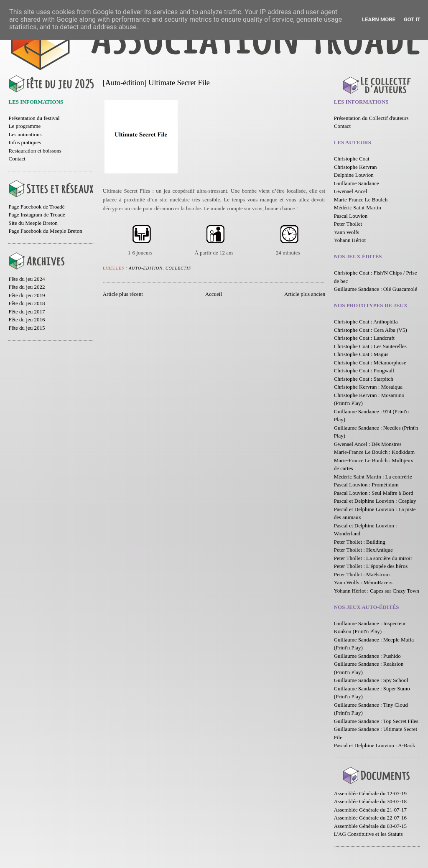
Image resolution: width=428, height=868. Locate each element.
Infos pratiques (25, 142)
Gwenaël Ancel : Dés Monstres (368, 444)
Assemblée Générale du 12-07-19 (370, 793)
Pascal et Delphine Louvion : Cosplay (375, 501)
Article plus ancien (305, 294)
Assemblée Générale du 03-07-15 (370, 826)
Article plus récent (123, 294)
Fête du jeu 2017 (27, 312)
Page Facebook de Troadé (36, 207)
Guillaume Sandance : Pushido (367, 656)
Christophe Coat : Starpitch (364, 379)
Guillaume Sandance (357, 183)
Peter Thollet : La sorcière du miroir (373, 558)
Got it (412, 19)
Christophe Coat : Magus (361, 354)
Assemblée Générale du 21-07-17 (370, 810)
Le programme (24, 126)
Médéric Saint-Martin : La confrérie (373, 477)
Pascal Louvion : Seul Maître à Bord (374, 493)
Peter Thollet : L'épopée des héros (371, 566)
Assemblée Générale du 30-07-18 (370, 801)
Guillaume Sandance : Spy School (371, 680)
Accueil (214, 294)
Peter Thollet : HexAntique (363, 550)
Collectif (178, 268)
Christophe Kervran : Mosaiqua (368, 387)
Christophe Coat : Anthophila (366, 322)
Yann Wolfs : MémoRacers (363, 582)
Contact (17, 159)
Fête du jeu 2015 (27, 328)
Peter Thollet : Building (360, 542)
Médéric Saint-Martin (358, 207)
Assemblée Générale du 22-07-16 (370, 818)
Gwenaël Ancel (351, 191)
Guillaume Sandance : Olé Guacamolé (376, 289)
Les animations (25, 134)
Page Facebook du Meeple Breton (45, 231)
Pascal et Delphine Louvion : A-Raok (375, 745)
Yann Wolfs (347, 232)
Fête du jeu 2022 (27, 287)
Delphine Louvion (354, 175)
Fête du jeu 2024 (27, 279)
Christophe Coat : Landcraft (364, 338)
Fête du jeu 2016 (27, 319)
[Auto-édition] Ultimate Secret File (156, 83)
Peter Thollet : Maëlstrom (362, 574)
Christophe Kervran (355, 167)
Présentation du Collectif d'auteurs (371, 118)
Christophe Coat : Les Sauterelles (370, 346)
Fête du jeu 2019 (27, 295)
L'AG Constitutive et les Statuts (368, 834)
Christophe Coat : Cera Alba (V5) (371, 330)
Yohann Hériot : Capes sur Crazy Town (377, 591)
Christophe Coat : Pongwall (364, 370)
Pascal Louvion (351, 216)
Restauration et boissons (35, 151)
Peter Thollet (348, 224)
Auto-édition (146, 268)
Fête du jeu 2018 (27, 303)
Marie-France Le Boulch (361, 200)
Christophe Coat (352, 159)
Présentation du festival (34, 118)
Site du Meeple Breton (33, 223)
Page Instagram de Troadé (37, 215)
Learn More (379, 19)
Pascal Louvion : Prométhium (366, 485)
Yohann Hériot (350, 240)
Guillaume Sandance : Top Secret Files (376, 721)
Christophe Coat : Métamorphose (370, 363)
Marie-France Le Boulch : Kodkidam (374, 452)
